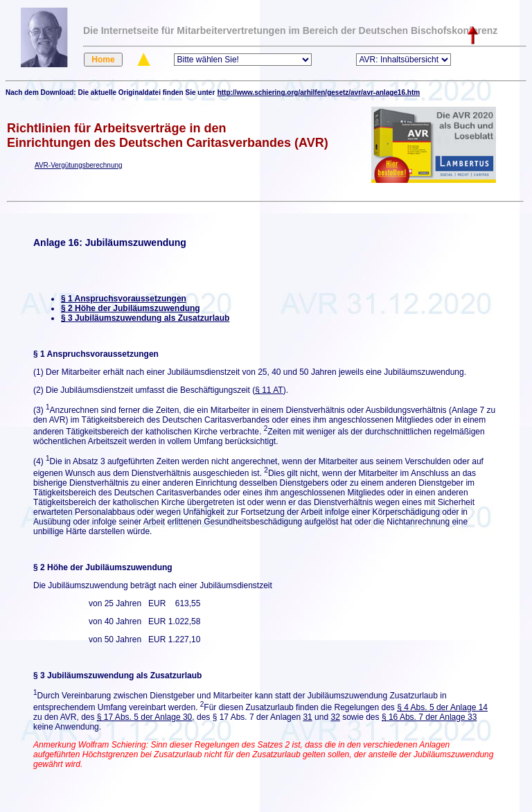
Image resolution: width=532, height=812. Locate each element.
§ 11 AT (269, 390)
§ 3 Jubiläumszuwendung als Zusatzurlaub (145, 318)
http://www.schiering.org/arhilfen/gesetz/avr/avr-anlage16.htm (319, 92)
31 (307, 717)
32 (335, 717)
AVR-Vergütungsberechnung (79, 165)
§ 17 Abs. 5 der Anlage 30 (144, 717)
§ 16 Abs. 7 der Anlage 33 (429, 717)
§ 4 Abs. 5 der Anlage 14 (442, 707)
